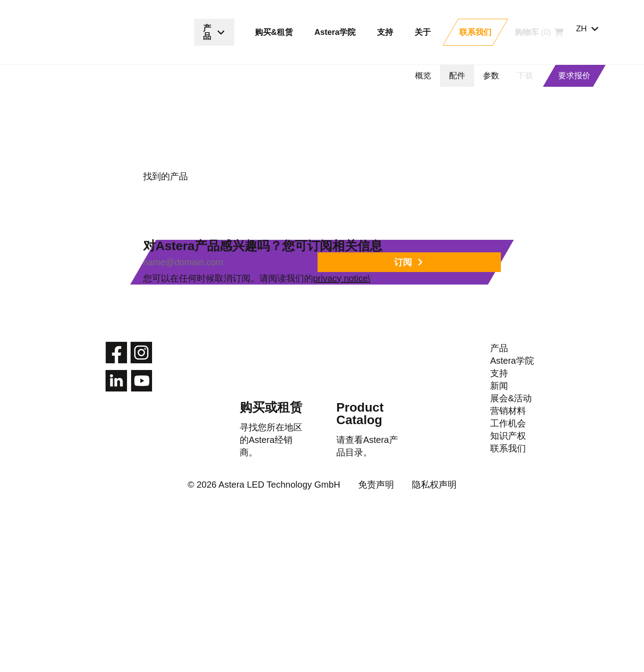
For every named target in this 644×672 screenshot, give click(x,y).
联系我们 (508, 604)
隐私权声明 (413, 640)
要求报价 (574, 76)
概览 (423, 76)
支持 (499, 464)
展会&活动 (511, 510)
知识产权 (508, 580)
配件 (457, 76)
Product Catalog (358, 478)
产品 (499, 417)
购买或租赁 (271, 471)
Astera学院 (513, 441)
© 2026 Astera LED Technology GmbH (272, 640)
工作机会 (508, 557)
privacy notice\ (407, 321)
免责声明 (363, 640)
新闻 (499, 487)
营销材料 (508, 534)
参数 (491, 76)
